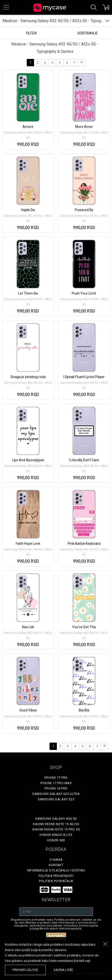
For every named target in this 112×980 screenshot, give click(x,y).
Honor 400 (56, 840)
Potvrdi (56, 937)
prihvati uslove (25, 970)
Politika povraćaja (56, 881)
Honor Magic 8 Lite (56, 835)
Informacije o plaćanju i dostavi (56, 870)
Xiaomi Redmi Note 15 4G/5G (56, 824)
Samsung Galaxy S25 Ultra (56, 794)
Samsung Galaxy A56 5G (56, 819)
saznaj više (63, 970)
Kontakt (56, 865)
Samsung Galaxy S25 (56, 799)
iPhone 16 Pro (56, 788)
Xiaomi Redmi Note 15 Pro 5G (56, 829)
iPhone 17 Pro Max (56, 783)
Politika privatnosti (56, 876)
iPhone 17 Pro (56, 778)
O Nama (56, 860)
